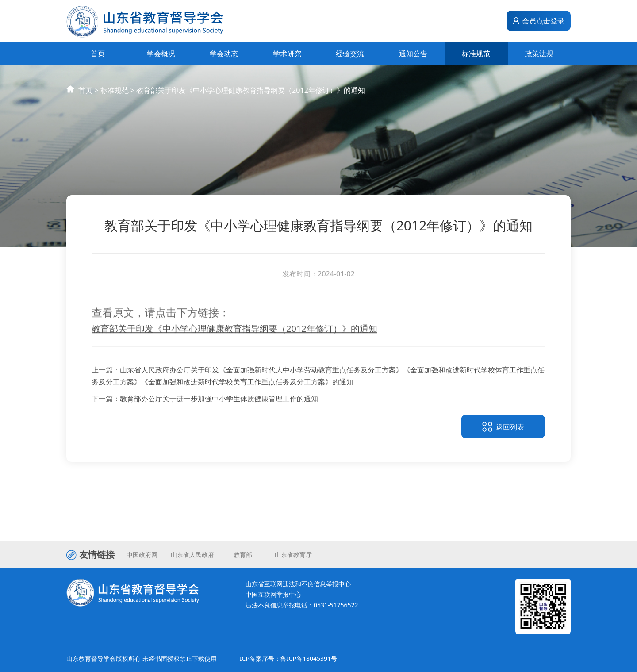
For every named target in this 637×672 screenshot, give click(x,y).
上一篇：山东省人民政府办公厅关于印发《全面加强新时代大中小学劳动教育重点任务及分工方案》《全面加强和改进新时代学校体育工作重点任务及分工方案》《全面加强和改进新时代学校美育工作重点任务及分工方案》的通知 (318, 379)
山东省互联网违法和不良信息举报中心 (298, 584)
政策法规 (539, 54)
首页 (98, 54)
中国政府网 (142, 555)
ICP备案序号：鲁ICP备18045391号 (288, 659)
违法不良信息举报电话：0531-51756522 (302, 605)
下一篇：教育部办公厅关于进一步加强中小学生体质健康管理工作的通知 (205, 402)
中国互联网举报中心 (273, 594)
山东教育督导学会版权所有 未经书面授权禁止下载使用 (142, 659)
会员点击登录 (538, 21)
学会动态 (224, 54)
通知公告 (413, 54)
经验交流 (350, 54)
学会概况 (161, 54)
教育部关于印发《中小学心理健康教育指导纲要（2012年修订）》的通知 (251, 99)
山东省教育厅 (293, 555)
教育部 (243, 555)
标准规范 (476, 54)
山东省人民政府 (192, 555)
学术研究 (287, 54)
